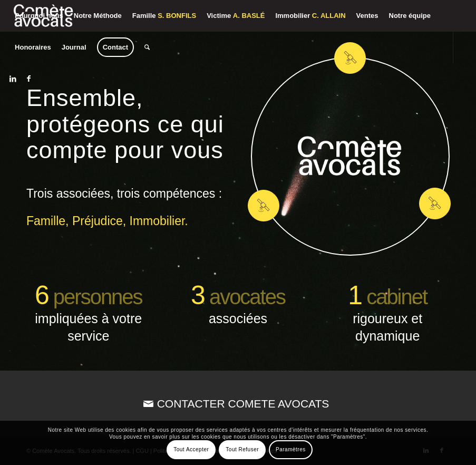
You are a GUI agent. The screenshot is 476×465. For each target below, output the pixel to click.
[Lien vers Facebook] (28, 79)
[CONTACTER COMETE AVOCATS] (238, 404)
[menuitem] (39, 16)
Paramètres (291, 449)
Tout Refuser (242, 449)
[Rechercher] (147, 47)
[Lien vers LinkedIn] (13, 79)
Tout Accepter (191, 449)
